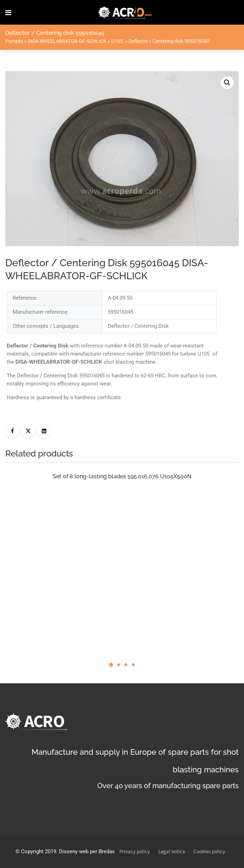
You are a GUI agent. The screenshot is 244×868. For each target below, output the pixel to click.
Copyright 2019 (39, 851)
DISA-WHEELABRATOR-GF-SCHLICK (67, 41)
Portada (14, 41)
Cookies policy (209, 852)
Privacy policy (135, 852)
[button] (227, 83)
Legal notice (172, 852)
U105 (118, 41)
